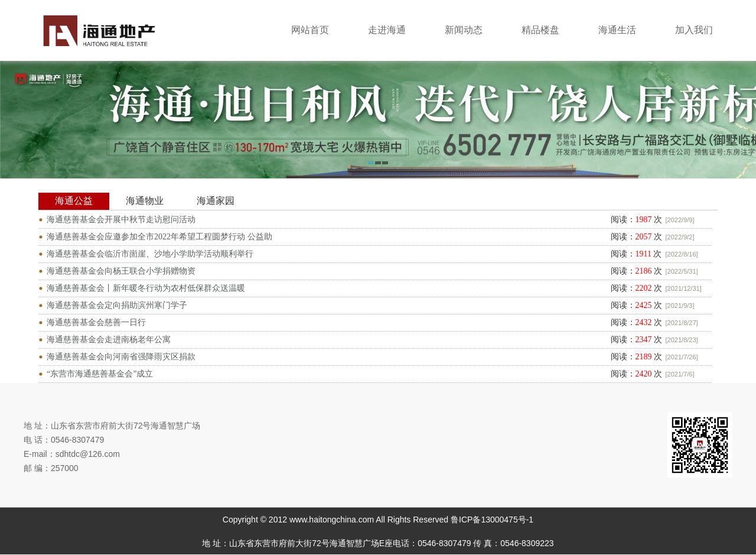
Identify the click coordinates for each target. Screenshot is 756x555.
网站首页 (310, 30)
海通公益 (74, 201)
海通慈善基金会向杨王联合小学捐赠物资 (121, 271)
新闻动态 (464, 30)
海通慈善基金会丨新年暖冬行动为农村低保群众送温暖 (146, 288)
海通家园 (216, 201)
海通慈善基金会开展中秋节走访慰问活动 (121, 220)
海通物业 (145, 201)
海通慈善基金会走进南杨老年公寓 (109, 340)
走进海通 (387, 30)
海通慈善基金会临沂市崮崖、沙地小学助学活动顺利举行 (150, 254)
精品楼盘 (540, 30)
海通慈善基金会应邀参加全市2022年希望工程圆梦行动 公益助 (159, 237)
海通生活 (617, 30)
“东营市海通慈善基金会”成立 (100, 374)
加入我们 (694, 30)
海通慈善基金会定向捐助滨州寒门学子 (117, 305)
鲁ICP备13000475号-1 (492, 520)
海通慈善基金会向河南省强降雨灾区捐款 (121, 357)
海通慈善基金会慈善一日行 (96, 322)
